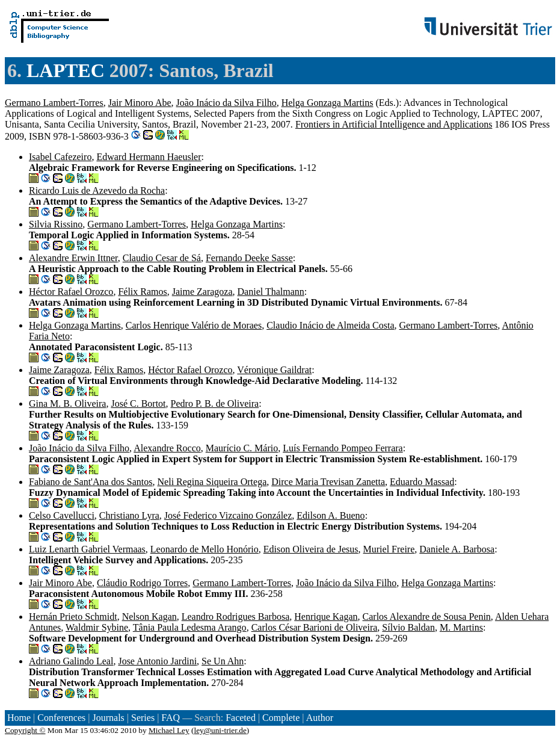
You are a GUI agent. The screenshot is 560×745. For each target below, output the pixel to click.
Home (19, 718)
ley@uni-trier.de (220, 730)
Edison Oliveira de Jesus (311, 549)
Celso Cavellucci (62, 515)
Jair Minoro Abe (140, 103)
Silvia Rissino (56, 224)
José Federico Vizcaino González (228, 515)
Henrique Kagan (326, 617)
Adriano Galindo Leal (71, 661)
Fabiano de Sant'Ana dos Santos (91, 482)
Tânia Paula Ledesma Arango (190, 627)
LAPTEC (66, 70)
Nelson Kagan (149, 617)
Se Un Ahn (223, 661)
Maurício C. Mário (242, 448)
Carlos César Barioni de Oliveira (315, 627)
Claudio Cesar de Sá (162, 258)
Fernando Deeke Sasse (249, 258)
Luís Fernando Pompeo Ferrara (343, 448)
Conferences (61, 718)
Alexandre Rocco (167, 448)
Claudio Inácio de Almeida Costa (330, 325)
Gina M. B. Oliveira (67, 403)
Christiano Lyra (129, 515)
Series (143, 718)
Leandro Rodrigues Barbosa (236, 617)
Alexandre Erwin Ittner (73, 258)
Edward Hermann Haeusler (149, 157)
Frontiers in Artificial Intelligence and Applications (394, 124)
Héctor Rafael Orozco (71, 292)
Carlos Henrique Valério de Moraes (194, 325)
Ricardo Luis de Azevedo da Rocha (97, 190)
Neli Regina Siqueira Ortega (212, 482)
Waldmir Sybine (97, 627)
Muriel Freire (389, 549)
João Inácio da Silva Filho (226, 103)
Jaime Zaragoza (202, 292)
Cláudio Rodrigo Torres (142, 583)
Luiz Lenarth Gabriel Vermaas (87, 549)
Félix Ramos (142, 292)
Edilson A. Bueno (331, 515)
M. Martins (461, 627)
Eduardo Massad (422, 482)
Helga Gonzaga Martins (328, 103)
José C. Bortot (138, 403)
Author (320, 718)
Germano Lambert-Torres (54, 103)
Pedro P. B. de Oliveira (215, 403)
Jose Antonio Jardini (157, 661)
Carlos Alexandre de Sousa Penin (427, 617)
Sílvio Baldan (408, 627)
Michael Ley (169, 730)
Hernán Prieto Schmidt (73, 617)
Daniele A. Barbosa (457, 549)
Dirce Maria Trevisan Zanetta (328, 482)
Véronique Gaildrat (274, 370)
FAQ (171, 718)
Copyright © (25, 730)
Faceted (241, 718)
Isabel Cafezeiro (60, 157)
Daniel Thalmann (271, 292)
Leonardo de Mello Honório (205, 549)
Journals (108, 718)
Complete (281, 718)
